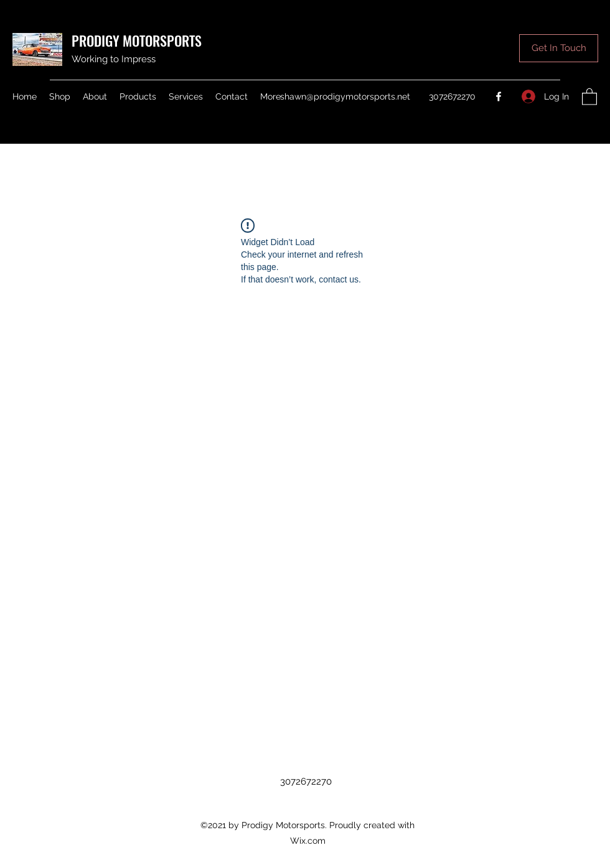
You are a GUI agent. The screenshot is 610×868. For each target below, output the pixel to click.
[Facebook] (499, 96)
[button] (559, 48)
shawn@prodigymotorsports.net (345, 96)
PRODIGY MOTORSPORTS (137, 40)
